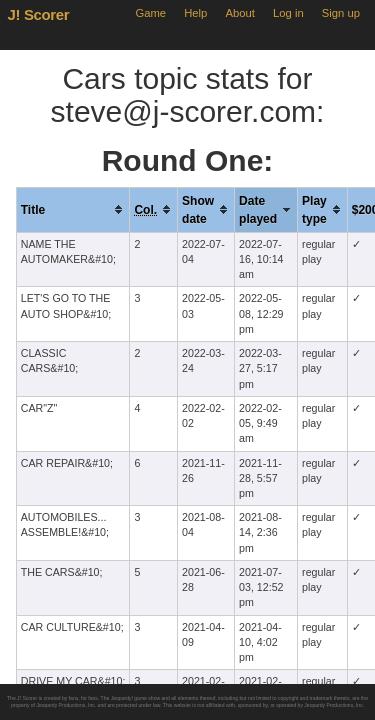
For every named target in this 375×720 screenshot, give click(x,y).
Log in (288, 13)
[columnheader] (73, 209)
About (240, 13)
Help (195, 13)
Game (150, 13)
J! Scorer (39, 14)
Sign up (341, 13)
